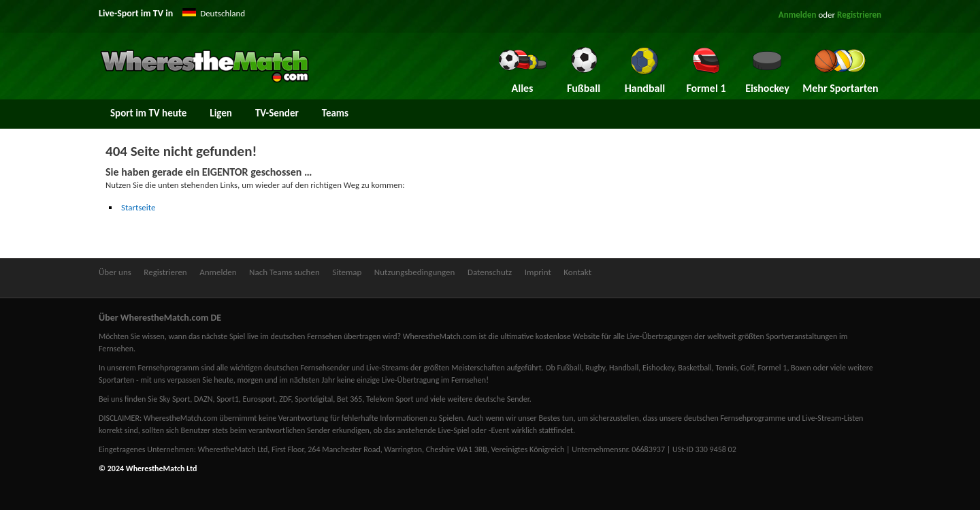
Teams (335, 113)
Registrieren (859, 15)
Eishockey (658, 368)
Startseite (138, 207)
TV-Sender (277, 113)
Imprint (538, 272)
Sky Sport (175, 399)
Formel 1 (772, 368)
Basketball (695, 368)
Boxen (801, 368)
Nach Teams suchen (284, 272)
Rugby (595, 368)
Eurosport (259, 399)
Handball (624, 368)
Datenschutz (490, 272)
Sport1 (227, 399)
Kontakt (577, 272)
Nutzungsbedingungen (415, 272)
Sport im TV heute (148, 113)
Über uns (115, 272)
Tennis (726, 368)
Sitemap (347, 272)
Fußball (569, 368)
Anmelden (798, 15)
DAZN (203, 399)
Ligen (221, 113)
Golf (747, 368)
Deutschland (223, 13)
